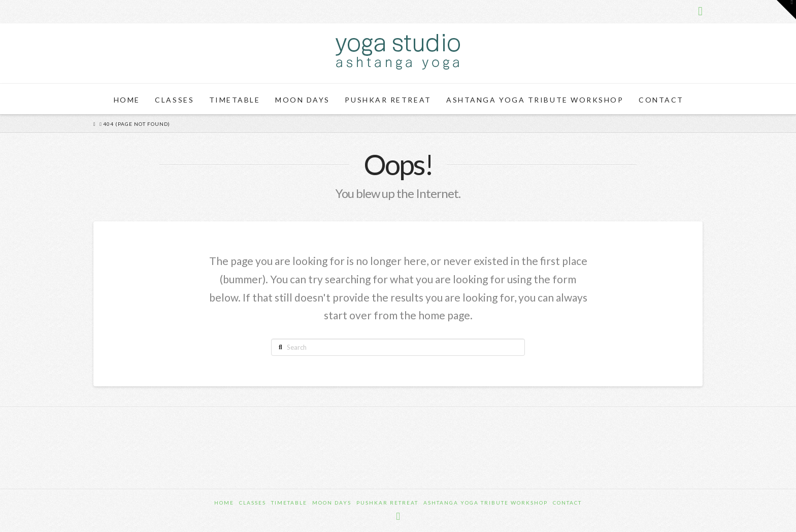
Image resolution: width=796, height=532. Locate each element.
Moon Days (332, 503)
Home (224, 503)
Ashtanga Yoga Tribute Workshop (486, 503)
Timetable (289, 503)
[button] (786, 10)
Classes (253, 503)
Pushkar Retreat (387, 503)
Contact (567, 503)
